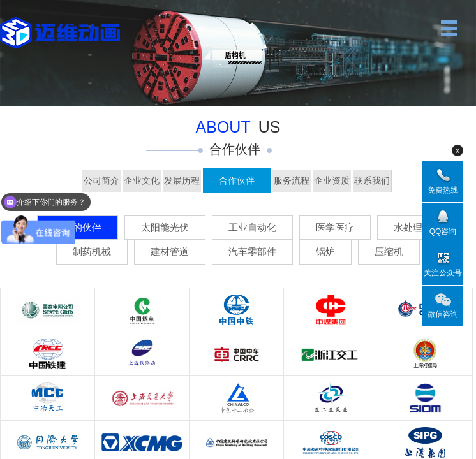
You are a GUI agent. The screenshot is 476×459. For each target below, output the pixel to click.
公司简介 (101, 180)
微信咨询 (443, 314)
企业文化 (142, 180)
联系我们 (372, 180)
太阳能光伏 (165, 227)
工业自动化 (252, 227)
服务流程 (292, 180)
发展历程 (182, 180)
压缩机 (389, 251)
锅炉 (325, 251)
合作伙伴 (237, 180)
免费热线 (443, 190)
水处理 (408, 227)
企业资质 (332, 180)
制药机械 (92, 251)
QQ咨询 (443, 231)
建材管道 (170, 251)
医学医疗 (335, 227)
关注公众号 (443, 273)
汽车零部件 (252, 251)
